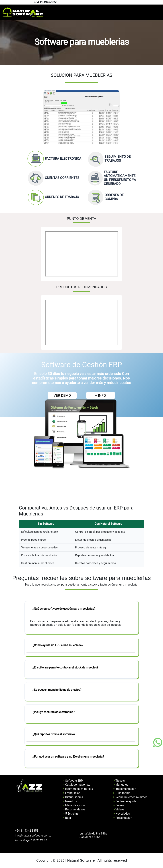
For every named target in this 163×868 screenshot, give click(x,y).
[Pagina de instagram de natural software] (160, 2)
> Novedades (122, 814)
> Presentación (123, 818)
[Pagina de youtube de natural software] (161, 2)
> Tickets (119, 781)
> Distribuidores (73, 797)
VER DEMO (62, 395)
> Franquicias (72, 793)
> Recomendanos (74, 809)
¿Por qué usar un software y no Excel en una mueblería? (68, 757)
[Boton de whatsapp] (158, 742)
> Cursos (119, 805)
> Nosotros (70, 801)
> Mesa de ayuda (74, 805)
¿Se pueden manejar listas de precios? (57, 690)
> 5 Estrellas (71, 814)
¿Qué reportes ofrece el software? (54, 734)
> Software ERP (73, 781)
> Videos (119, 809)
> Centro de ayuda (125, 801)
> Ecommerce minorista (78, 789)
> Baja (67, 818)
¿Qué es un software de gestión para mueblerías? (64, 609)
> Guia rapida (122, 793)
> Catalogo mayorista (77, 785)
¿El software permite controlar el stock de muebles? (65, 667)
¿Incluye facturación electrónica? (54, 712)
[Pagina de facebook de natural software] (159, 2)
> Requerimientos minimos (130, 797)
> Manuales (121, 785)
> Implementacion (125, 789)
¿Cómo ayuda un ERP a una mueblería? (58, 645)
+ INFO (101, 395)
